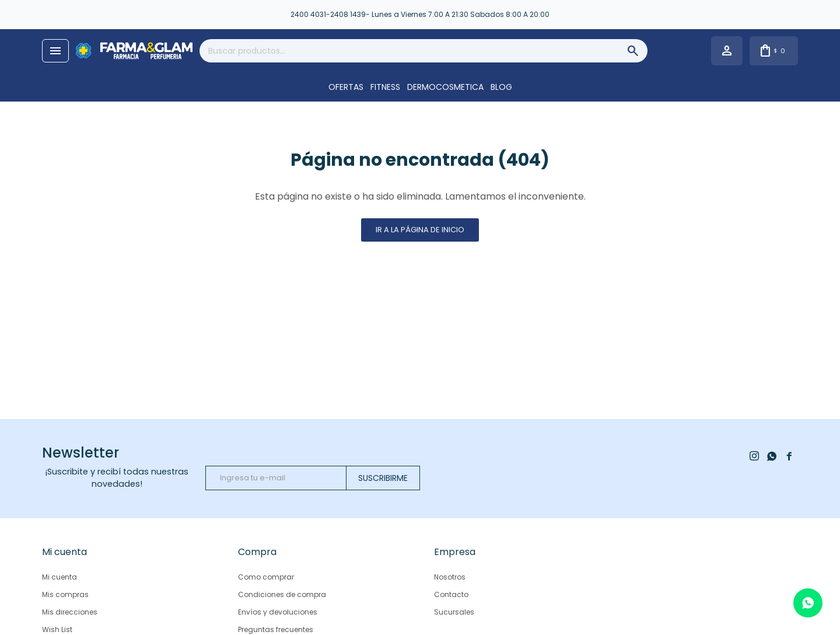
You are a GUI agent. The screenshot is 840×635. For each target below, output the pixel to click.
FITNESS (385, 87)
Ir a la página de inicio (420, 230)
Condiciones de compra (282, 594)
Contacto (451, 594)
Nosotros (450, 577)
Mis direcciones (70, 612)
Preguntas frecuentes (276, 629)
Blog (501, 87)
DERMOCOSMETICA (445, 87)
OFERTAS (346, 87)
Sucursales (454, 612)
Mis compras (65, 594)
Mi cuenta (60, 577)
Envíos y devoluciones (278, 612)
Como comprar (266, 577)
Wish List (57, 629)
